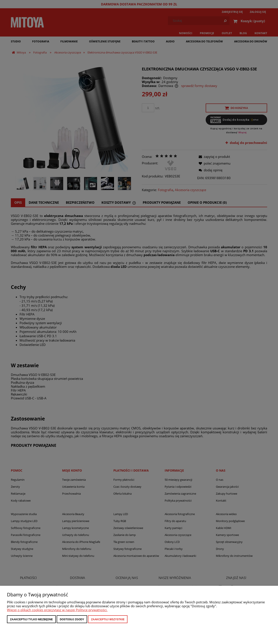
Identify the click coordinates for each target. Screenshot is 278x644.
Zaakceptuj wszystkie (108, 619)
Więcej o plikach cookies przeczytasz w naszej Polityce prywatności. (57, 610)
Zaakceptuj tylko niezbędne (31, 619)
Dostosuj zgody (72, 619)
